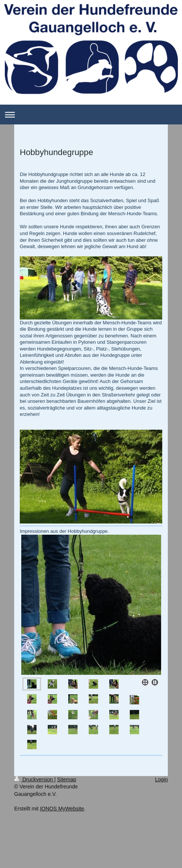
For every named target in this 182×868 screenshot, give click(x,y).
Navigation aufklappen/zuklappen (91, 115)
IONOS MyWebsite (62, 809)
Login (161, 779)
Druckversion (34, 779)
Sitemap (67, 779)
